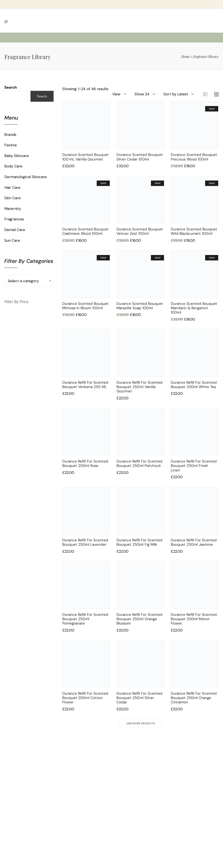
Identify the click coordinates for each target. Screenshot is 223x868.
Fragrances (14, 219)
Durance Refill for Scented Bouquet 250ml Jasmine (194, 542)
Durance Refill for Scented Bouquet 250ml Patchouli (139, 463)
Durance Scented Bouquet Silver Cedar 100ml (140, 157)
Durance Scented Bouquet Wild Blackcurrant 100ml (194, 231)
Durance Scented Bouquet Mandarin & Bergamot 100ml (194, 308)
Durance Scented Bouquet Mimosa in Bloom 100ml (85, 306)
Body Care (13, 166)
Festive (11, 145)
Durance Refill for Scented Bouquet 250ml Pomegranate (85, 619)
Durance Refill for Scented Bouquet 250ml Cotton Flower (85, 698)
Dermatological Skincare (25, 177)
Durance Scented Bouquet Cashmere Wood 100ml (85, 231)
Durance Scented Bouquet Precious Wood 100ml (194, 157)
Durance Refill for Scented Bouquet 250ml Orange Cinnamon (194, 698)
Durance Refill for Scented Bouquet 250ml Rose (85, 463)
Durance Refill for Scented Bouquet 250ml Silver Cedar (139, 698)
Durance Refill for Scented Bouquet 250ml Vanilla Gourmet (139, 387)
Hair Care (12, 187)
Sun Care (12, 240)
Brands (10, 135)
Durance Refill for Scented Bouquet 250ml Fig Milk (139, 542)
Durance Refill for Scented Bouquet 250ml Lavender (85, 542)
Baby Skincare (17, 156)
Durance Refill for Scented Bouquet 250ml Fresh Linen (194, 466)
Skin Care (13, 198)
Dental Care (15, 230)
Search (11, 87)
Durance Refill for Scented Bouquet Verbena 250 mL (85, 385)
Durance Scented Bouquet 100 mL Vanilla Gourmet (85, 157)
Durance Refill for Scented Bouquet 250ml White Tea (194, 385)
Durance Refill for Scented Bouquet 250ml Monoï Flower (194, 619)
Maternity (13, 209)
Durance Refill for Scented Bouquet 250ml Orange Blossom (139, 619)
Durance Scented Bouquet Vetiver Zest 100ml (140, 231)
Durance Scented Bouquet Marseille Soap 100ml (140, 306)
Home (186, 57)
